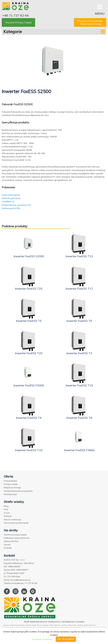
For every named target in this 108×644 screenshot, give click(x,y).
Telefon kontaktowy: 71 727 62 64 (20, 583)
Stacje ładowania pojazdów (18, 491)
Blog (6, 506)
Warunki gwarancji (11, 198)
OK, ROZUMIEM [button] (66, 639)
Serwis (7, 545)
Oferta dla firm (11, 541)
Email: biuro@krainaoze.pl (17, 580)
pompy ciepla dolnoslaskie (14, 625)
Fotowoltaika (10, 481)
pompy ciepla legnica (52, 625)
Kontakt (8, 548)
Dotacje (8, 516)
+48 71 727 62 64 (16, 15)
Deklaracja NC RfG (11, 208)
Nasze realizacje (12, 519)
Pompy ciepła (11, 484)
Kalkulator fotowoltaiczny (17, 538)
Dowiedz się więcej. (42, 639)
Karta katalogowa (11, 195)
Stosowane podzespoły (16, 523)
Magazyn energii (12, 487)
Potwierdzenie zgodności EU (16, 205)
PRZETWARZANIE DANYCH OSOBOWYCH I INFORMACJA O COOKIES (54, 622)
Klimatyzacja (10, 494)
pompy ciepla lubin (69, 625)
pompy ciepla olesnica (87, 625)
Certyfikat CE (8, 201)
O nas (7, 513)
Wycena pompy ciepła (15, 535)
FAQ (6, 509)
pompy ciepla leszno (34, 625)
